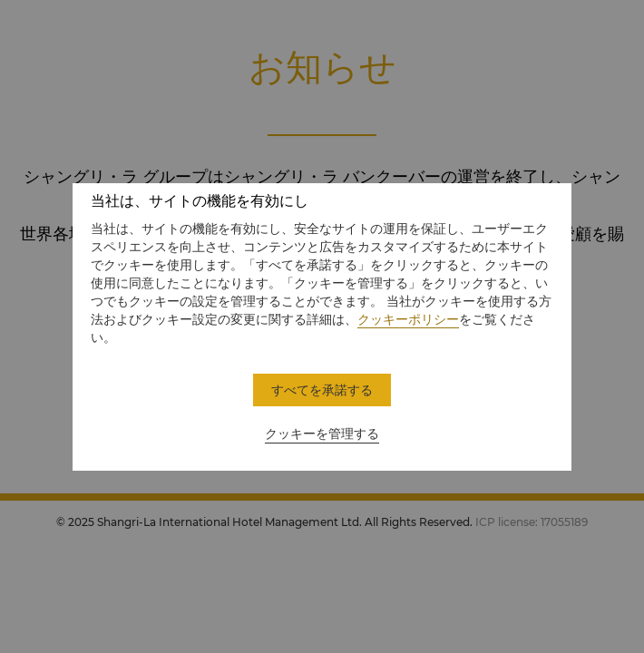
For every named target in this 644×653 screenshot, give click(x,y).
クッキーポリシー (408, 319)
